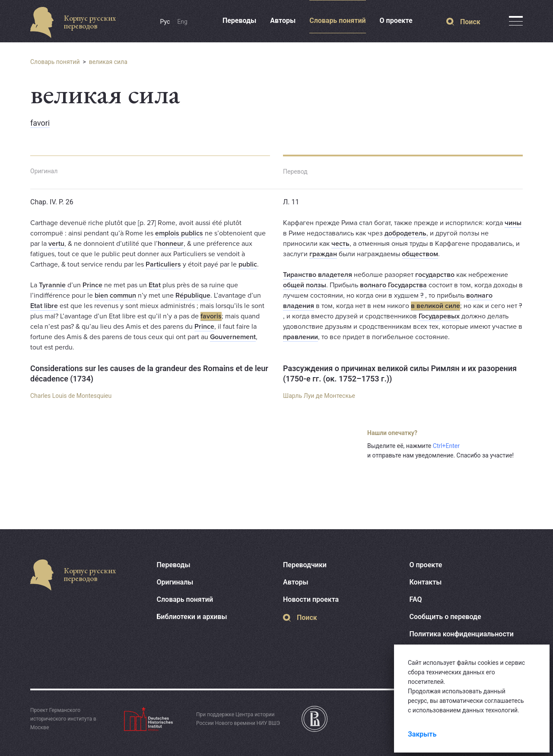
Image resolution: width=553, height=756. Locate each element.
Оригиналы (175, 582)
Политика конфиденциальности (462, 634)
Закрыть (422, 734)
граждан (323, 254)
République (193, 295)
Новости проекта (311, 599)
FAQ (416, 599)
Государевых (439, 316)
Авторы (283, 21)
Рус (165, 22)
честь (340, 244)
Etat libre (44, 306)
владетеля (335, 275)
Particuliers (163, 264)
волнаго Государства (393, 285)
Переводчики (305, 565)
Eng (182, 22)
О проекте (396, 21)
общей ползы (305, 285)
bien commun (115, 295)
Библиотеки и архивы (192, 617)
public (248, 264)
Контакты (426, 582)
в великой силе (435, 306)
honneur (171, 244)
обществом (420, 254)
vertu (56, 244)
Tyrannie (52, 285)
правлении (300, 337)
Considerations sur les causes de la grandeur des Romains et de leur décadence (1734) (149, 373)
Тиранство (300, 275)
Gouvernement (233, 337)
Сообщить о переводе (445, 617)
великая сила (108, 62)
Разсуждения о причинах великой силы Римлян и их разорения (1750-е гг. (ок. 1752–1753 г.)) (400, 373)
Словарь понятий (337, 21)
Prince (92, 285)
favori (40, 123)
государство (435, 275)
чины (513, 223)
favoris (211, 316)
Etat (155, 285)
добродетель (405, 233)
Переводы (239, 21)
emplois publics (179, 233)
